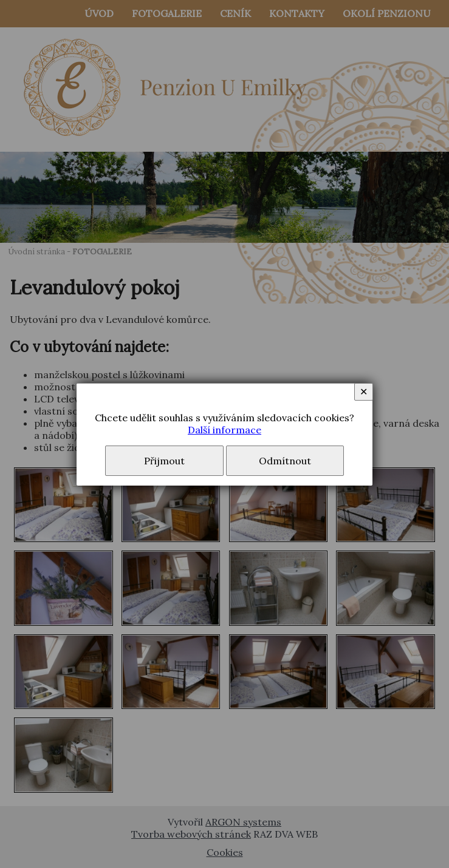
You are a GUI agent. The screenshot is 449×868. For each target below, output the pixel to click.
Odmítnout (285, 461)
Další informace (224, 430)
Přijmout (164, 461)
